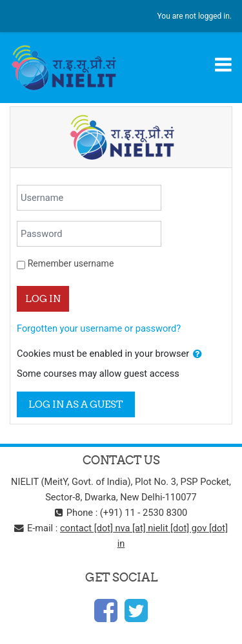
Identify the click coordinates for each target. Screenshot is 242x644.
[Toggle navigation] (223, 64)
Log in (43, 298)
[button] (197, 354)
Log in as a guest (76, 404)
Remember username (71, 263)
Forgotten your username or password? (99, 328)
